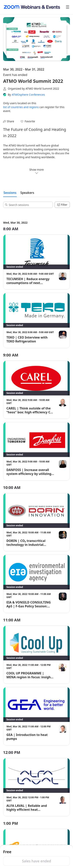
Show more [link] (36, 171)
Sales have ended (36, 861)
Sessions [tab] (10, 193)
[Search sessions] (29, 205)
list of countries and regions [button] (21, 107)
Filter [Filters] (62, 205)
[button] (28, 121)
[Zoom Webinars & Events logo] (32, 7)
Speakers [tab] (27, 193)
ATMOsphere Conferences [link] (28, 95)
